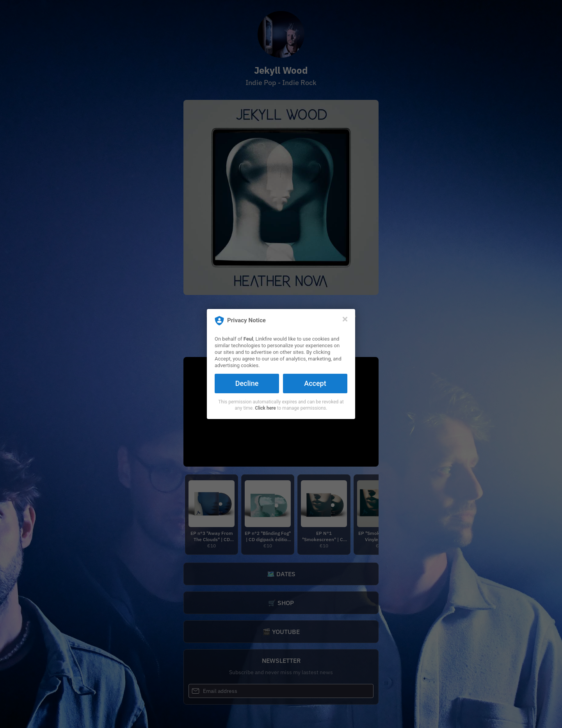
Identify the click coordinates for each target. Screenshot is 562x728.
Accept (315, 383)
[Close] (345, 319)
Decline (247, 383)
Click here (265, 408)
